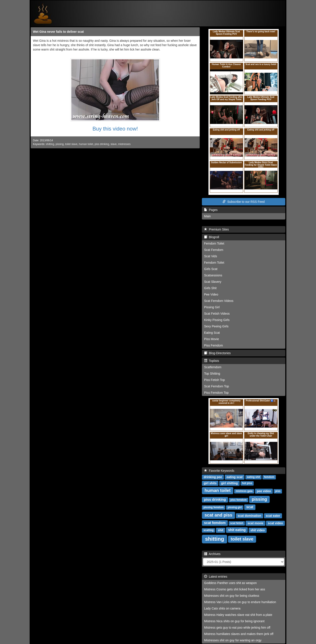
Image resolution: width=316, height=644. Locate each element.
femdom (269, 477)
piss (278, 491)
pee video (264, 491)
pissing (60, 144)
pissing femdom (214, 507)
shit (221, 530)
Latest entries (216, 577)
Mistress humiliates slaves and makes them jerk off (239, 634)
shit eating (237, 530)
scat (250, 507)
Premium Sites (216, 229)
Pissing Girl (212, 307)
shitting (50, 144)
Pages (211, 210)
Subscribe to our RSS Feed (244, 202)
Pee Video (211, 294)
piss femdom (239, 500)
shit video (258, 530)
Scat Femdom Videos (219, 301)
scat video (275, 523)
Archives (212, 554)
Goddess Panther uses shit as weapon (230, 583)
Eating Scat (212, 333)
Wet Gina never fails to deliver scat (58, 32)
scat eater (273, 515)
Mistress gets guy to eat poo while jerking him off (237, 628)
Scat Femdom (214, 250)
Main (207, 216)
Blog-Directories (217, 353)
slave (114, 144)
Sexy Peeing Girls (216, 326)
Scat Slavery (213, 282)
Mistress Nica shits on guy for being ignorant (234, 621)
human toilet (86, 144)
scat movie (255, 523)
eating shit (253, 477)
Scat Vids (211, 256)
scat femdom (215, 523)
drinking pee (213, 477)
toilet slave (71, 144)
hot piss (247, 483)
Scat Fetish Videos (217, 314)
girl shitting (229, 483)
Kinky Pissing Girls (217, 320)
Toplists (212, 361)
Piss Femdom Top (216, 393)
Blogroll (212, 237)
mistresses (124, 144)
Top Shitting (212, 374)
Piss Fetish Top (215, 380)
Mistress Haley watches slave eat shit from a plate (238, 615)
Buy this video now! (115, 129)
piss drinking (102, 144)
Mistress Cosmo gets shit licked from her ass (235, 589)
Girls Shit (210, 288)
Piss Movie (212, 339)
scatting (208, 530)
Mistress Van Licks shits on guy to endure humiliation (240, 602)
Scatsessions (213, 275)
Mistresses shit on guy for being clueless (232, 596)
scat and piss (218, 515)
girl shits (210, 483)
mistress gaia (244, 491)
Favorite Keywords (219, 471)
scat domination (249, 515)
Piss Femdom (214, 345)
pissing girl (235, 507)
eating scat (234, 477)
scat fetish (237, 523)
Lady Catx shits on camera (222, 608)
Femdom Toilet (214, 243)
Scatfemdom (213, 367)
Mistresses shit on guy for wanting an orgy (233, 640)
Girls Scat (211, 269)
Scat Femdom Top (216, 386)
